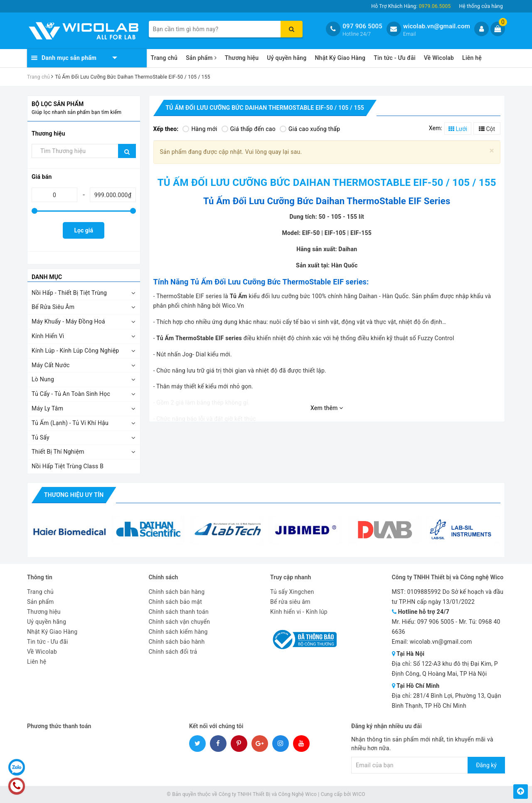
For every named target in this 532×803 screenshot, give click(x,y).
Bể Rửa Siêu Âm (53, 307)
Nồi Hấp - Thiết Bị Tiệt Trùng (69, 293)
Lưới (458, 129)
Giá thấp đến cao (249, 129)
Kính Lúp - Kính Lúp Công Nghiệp (75, 351)
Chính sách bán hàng (177, 592)
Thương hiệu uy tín (74, 495)
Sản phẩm (201, 58)
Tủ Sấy (41, 437)
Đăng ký (486, 765)
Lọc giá (84, 230)
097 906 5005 (362, 26)
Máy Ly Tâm (47, 408)
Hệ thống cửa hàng (481, 6)
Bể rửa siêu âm (290, 602)
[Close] (492, 151)
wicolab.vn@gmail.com (437, 26)
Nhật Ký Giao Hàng (340, 58)
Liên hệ (472, 58)
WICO (359, 794)
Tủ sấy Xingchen (292, 592)
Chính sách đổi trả (173, 652)
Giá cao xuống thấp (310, 129)
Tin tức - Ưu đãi (395, 58)
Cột (487, 129)
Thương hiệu (242, 58)
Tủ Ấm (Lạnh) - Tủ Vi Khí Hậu (70, 423)
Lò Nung (43, 379)
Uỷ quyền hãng (287, 58)
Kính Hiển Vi (48, 336)
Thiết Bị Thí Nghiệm (58, 452)
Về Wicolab (439, 58)
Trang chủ (164, 58)
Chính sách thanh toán (179, 612)
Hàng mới (200, 129)
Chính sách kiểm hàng (178, 632)
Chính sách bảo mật (175, 602)
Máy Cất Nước (51, 365)
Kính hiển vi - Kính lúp (299, 612)
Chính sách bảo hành (177, 642)
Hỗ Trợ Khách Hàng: (411, 6)
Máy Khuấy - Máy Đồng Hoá (68, 321)
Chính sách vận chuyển (180, 622)
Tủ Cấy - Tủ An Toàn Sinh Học (71, 394)
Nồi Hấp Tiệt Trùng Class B (68, 466)
